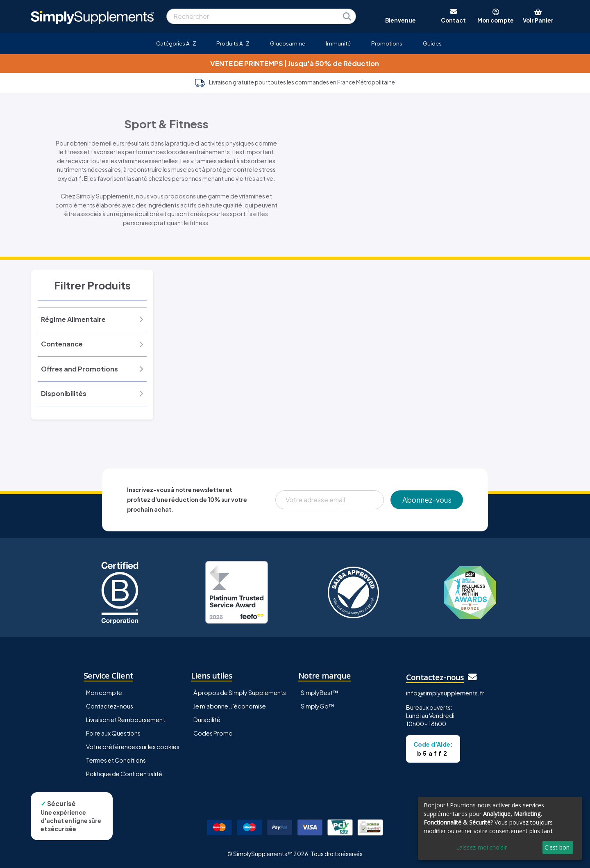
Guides (432, 43)
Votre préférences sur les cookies (133, 747)
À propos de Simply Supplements (240, 693)
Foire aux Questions (113, 733)
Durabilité (207, 720)
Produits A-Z (233, 43)
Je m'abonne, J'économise (230, 706)
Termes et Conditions (116, 760)
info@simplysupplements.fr (445, 693)
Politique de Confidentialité (124, 774)
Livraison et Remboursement (126, 720)
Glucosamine (288, 43)
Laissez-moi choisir (481, 847)
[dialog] (500, 828)
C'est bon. (558, 847)
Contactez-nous (110, 706)
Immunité (338, 43)
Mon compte (104, 693)
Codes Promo (213, 733)
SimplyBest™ (320, 693)
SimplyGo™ (318, 706)
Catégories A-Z (176, 43)
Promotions (387, 43)
